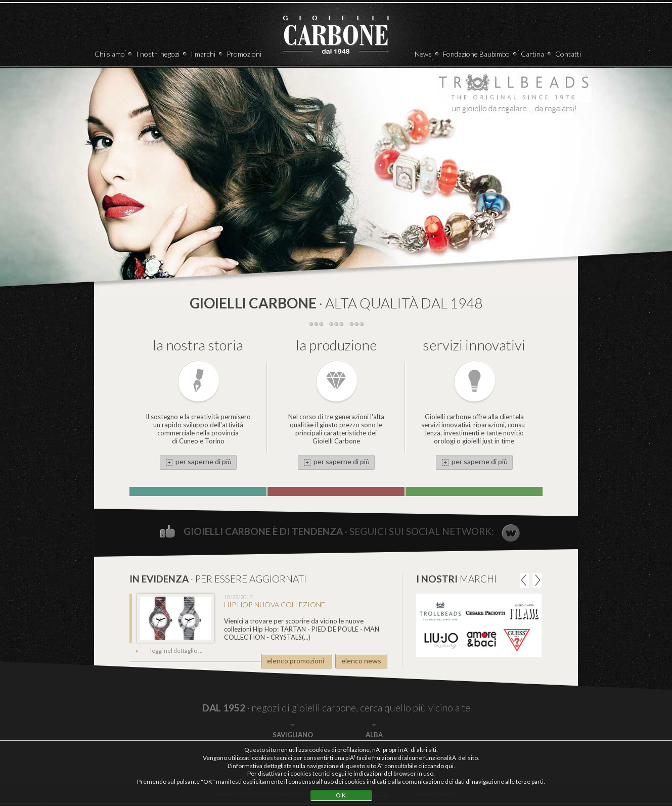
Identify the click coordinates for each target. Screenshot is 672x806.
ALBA (374, 735)
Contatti (568, 54)
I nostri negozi (158, 54)
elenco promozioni (296, 661)
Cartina (532, 54)
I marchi (203, 54)
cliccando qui (436, 766)
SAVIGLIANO (293, 735)
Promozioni (244, 54)
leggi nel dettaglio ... (176, 651)
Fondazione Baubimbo (476, 54)
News (423, 54)
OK (341, 795)
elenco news (361, 661)
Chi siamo (110, 54)
